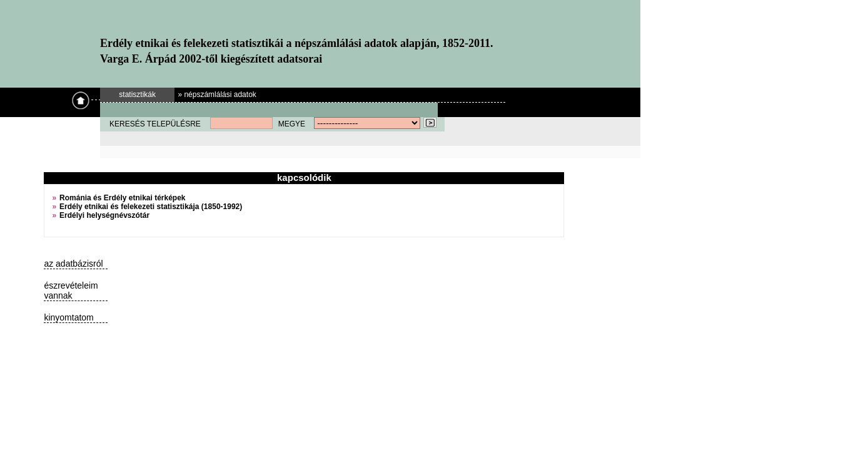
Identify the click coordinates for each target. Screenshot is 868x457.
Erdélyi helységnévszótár (104, 215)
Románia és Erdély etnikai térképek (122, 198)
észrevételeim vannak (71, 290)
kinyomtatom (68, 317)
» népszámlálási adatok (217, 95)
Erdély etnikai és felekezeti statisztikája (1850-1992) (151, 207)
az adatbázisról (73, 264)
